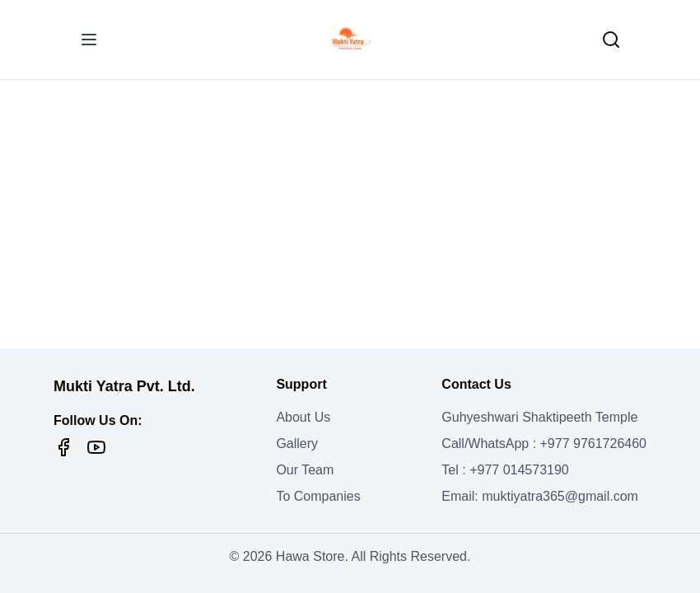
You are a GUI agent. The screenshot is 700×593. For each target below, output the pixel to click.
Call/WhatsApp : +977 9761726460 (544, 444)
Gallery (297, 444)
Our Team (305, 470)
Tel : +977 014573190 (505, 470)
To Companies (318, 496)
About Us (303, 417)
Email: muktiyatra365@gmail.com (540, 496)
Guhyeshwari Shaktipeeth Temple (539, 417)
